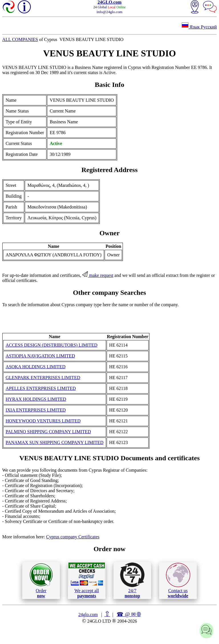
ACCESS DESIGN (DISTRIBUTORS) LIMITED (52, 345)
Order (41, 580)
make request (98, 275)
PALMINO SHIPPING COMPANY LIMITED (48, 432)
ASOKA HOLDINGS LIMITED (36, 367)
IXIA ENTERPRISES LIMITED (36, 410)
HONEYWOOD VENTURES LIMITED (43, 421)
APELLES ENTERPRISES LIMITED (41, 388)
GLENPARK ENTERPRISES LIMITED (43, 378)
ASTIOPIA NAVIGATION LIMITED (40, 356)
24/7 (132, 580)
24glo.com (88, 615)
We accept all (87, 580)
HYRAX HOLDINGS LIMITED (36, 399)
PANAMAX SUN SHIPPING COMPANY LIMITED (55, 442)
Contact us (178, 580)
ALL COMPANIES (20, 39)
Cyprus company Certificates (73, 537)
